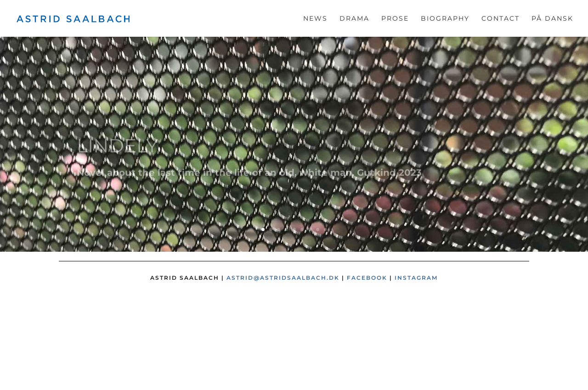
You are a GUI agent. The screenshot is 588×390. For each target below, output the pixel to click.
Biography (445, 19)
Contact (500, 19)
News (315, 19)
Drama (354, 19)
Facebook (367, 278)
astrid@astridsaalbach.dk (283, 278)
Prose (395, 19)
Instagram (416, 278)
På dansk (552, 19)
